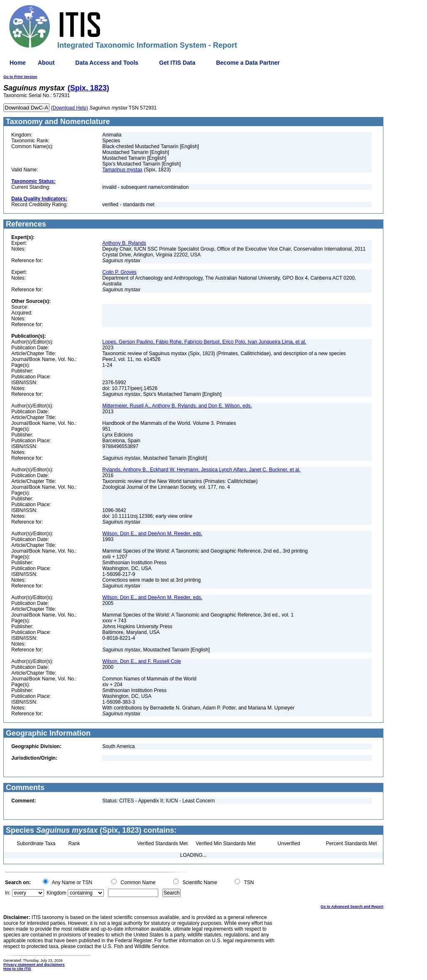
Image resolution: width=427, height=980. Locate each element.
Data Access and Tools (107, 63)
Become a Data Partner (248, 63)
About (46, 63)
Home (18, 63)
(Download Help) (70, 108)
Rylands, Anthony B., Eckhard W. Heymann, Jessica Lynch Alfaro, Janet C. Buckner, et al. (201, 470)
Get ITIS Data (177, 63)
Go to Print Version (20, 77)
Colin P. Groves (119, 272)
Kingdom (56, 893)
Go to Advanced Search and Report (352, 907)
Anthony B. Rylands (124, 243)
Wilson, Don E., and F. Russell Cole (141, 661)
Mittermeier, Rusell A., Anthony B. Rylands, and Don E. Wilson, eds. (177, 406)
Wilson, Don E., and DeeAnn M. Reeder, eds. (152, 534)
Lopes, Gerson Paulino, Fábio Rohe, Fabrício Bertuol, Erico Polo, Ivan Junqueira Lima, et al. (204, 342)
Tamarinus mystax (122, 170)
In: (8, 893)
